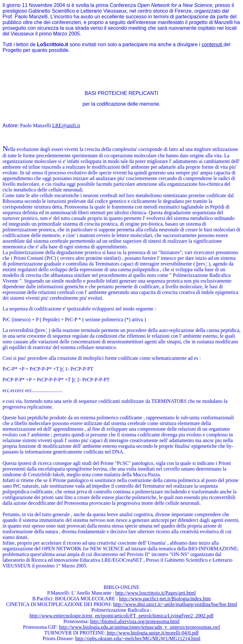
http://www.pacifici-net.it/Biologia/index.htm (165, 599)
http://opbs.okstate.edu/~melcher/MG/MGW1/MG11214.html (138, 638)
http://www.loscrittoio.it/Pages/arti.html (156, 593)
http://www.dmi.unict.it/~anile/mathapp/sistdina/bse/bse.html (175, 604)
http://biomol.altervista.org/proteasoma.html (135, 621)
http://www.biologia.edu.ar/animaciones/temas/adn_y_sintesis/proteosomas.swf (139, 627)
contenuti (212, 44)
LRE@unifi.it (66, 125)
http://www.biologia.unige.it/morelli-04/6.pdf (152, 633)
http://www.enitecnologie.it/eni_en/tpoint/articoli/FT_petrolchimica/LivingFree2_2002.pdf (121, 616)
